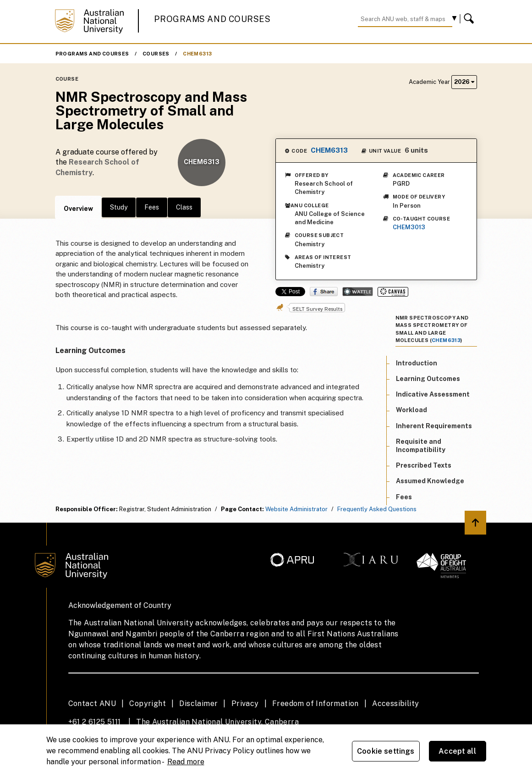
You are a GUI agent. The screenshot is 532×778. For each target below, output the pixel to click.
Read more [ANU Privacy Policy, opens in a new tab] (186, 762)
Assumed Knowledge (430, 481)
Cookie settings (386, 751)
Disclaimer (198, 704)
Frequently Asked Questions (377, 509)
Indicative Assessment (433, 394)
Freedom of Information (315, 704)
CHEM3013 (409, 227)
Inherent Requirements (434, 426)
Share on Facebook (324, 292)
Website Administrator (296, 509)
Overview (78, 209)
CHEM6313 (197, 54)
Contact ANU (92, 704)
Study (119, 207)
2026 (464, 82)
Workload (411, 410)
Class (184, 207)
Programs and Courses (212, 19)
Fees (152, 207)
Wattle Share (358, 292)
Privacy (245, 704)
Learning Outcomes (428, 379)
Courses (156, 54)
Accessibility (395, 704)
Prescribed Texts (424, 465)
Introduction (417, 363)
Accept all (457, 751)
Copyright (148, 704)
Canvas (393, 292)
